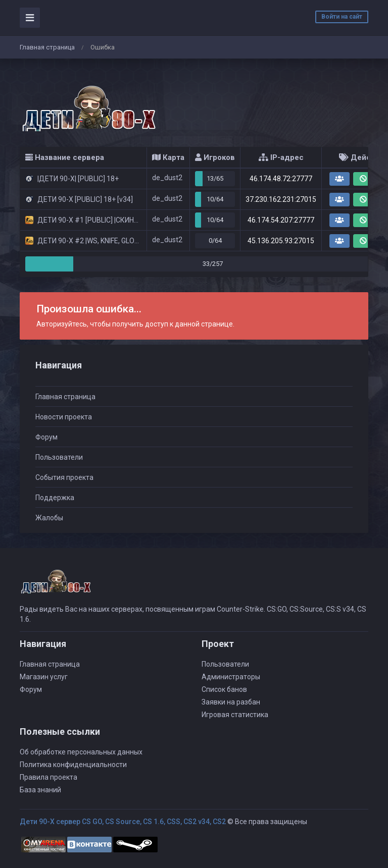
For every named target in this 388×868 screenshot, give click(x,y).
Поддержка (55, 498)
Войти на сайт (342, 17)
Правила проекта (48, 777)
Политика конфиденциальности (73, 765)
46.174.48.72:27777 (281, 179)
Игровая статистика (235, 715)
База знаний (40, 790)
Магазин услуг (44, 677)
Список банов (224, 689)
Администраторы (231, 677)
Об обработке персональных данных (81, 752)
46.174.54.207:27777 (281, 220)
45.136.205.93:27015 (281, 241)
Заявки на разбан (231, 702)
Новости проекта (64, 417)
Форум (46, 437)
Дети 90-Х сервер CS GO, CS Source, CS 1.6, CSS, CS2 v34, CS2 (123, 822)
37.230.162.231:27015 (281, 199)
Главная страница (47, 47)
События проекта (64, 477)
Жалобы (49, 518)
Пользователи (59, 457)
